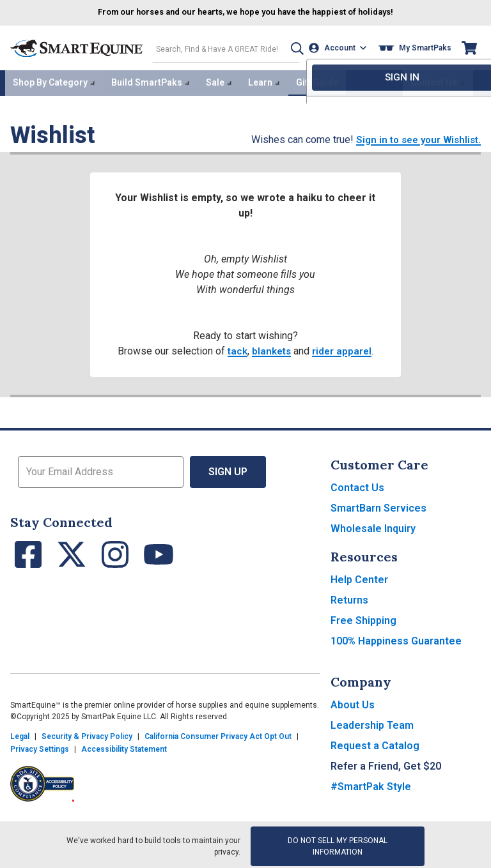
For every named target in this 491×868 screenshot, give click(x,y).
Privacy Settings (40, 746)
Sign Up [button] (228, 468)
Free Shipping (363, 617)
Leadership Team (372, 722)
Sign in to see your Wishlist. (414, 136)
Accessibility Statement (124, 746)
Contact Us (357, 484)
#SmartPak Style (371, 783)
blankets (271, 348)
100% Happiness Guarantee (396, 638)
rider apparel (344, 348)
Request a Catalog (375, 742)
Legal (20, 733)
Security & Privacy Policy (87, 733)
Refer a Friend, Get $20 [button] (386, 763)
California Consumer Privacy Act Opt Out (218, 733)
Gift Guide (317, 80)
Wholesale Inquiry (373, 525)
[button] (291, 47)
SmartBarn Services (378, 505)
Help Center (359, 576)
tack (236, 348)
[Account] (340, 47)
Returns (349, 597)
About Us (353, 702)
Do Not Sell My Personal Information (338, 843)
